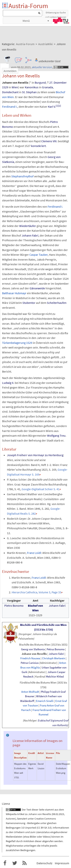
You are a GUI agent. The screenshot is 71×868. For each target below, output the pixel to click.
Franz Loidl (34, 553)
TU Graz (61, 20)
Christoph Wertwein (54, 658)
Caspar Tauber (39, 255)
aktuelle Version (42, 67)
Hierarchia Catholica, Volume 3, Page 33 (36, 592)
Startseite (5, 6)
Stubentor (29, 303)
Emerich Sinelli (45, 701)
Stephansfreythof (22, 176)
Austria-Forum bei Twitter (15, 863)
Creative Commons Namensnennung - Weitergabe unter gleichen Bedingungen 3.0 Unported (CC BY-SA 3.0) (31, 823)
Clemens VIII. (49, 141)
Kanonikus (32, 87)
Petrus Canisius (30, 663)
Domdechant (10, 92)
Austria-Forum (28, 6)
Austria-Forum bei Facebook (5, 863)
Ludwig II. (8, 383)
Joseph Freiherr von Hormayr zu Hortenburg (35, 455)
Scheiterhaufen (57, 303)
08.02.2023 (58, 814)
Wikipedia (11, 814)
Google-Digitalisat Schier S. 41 (41, 489)
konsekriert (38, 146)
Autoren (10, 819)
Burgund (40, 82)
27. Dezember (58, 82)
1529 (5, 87)
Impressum (62, 863)
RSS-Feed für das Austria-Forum (24, 863)
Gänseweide (37, 288)
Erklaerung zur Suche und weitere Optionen (56, 14)
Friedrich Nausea (30, 658)
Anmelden (10, 71)
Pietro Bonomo (14, 606)
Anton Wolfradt (30, 692)
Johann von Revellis (34, 654)
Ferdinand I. (10, 107)
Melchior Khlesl (55, 676)
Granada (47, 87)
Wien (15, 87)
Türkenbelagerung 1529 (17, 343)
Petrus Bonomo (56, 649)
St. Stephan (29, 92)
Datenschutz (44, 863)
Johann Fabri (30, 235)
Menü (26, 21)
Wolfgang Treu (56, 436)
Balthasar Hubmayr (14, 293)
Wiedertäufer (28, 226)
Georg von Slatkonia (33, 649)
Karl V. (52, 107)
